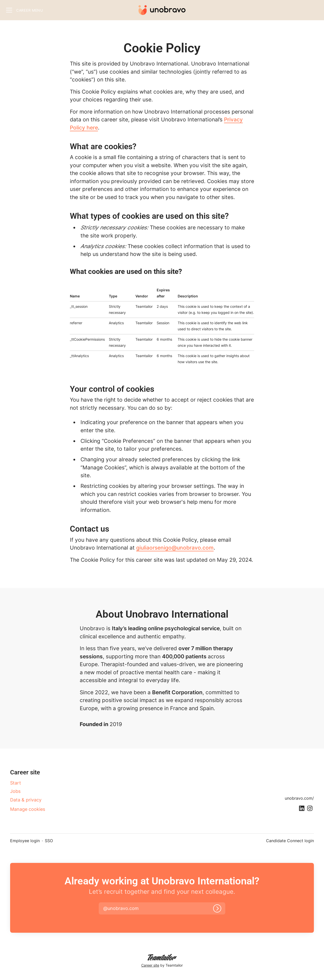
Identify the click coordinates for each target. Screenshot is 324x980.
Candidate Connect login (290, 841)
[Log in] (217, 908)
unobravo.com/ (299, 798)
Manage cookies (28, 809)
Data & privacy (26, 800)
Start (16, 783)
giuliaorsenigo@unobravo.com (175, 548)
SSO (49, 841)
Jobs (15, 791)
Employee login (25, 841)
